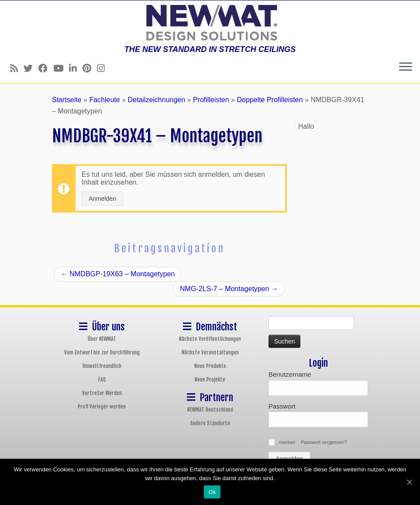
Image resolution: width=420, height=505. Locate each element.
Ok (212, 492)
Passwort (282, 406)
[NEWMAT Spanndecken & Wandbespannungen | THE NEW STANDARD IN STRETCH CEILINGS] (210, 23)
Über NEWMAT (102, 339)
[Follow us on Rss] (17, 68)
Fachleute (104, 100)
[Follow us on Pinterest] (90, 68)
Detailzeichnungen (156, 100)
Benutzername (290, 374)
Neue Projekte (210, 380)
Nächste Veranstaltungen (210, 352)
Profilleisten (211, 100)
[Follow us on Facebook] (46, 68)
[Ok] (409, 482)
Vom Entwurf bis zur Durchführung (102, 352)
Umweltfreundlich (102, 366)
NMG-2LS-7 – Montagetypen (229, 289)
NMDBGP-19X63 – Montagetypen (118, 274)
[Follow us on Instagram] (104, 68)
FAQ (102, 380)
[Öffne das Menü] (406, 67)
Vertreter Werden (102, 393)
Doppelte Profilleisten (270, 100)
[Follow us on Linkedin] (76, 68)
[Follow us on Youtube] (61, 68)
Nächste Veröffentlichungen (210, 339)
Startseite (67, 100)
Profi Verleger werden (102, 407)
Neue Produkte (210, 366)
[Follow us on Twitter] (31, 68)
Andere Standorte (210, 423)
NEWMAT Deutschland (210, 410)
